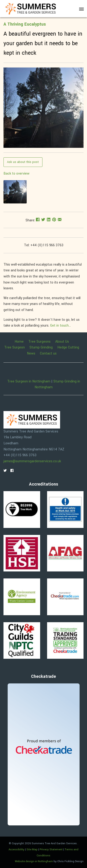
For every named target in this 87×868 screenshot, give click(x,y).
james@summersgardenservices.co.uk (32, 461)
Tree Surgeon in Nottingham (29, 381)
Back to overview (16, 174)
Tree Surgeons (39, 342)
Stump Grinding (41, 348)
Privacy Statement (51, 849)
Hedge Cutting (68, 348)
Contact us (48, 354)
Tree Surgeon (14, 348)
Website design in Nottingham (34, 861)
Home (19, 342)
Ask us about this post (23, 162)
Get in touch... (60, 326)
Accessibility (16, 849)
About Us (62, 342)
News (31, 354)
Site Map (32, 849)
